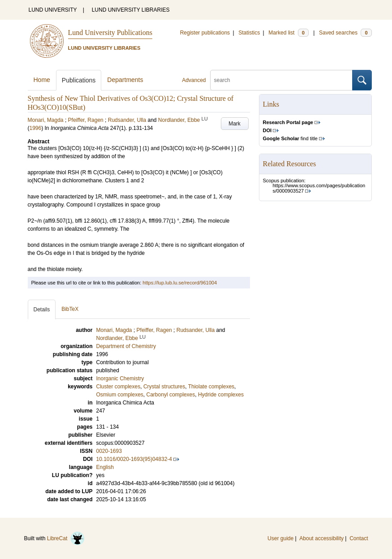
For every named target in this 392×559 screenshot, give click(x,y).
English (105, 467)
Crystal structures (164, 387)
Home (42, 80)
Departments (125, 80)
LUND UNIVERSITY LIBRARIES (131, 10)
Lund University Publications (110, 32)
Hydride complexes (221, 395)
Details (42, 310)
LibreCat (66, 538)
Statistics (249, 33)
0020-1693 (109, 451)
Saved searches (345, 33)
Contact (359, 538)
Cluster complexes (118, 387)
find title (290, 138)
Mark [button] (235, 124)
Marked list (288, 33)
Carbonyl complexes (171, 395)
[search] (281, 80)
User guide (280, 538)
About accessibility (321, 538)
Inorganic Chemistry (120, 378)
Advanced (194, 80)
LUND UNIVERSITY (53, 10)
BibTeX (70, 309)
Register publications (205, 33)
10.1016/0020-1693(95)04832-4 (134, 459)
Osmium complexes (120, 395)
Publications (79, 80)
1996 (36, 128)
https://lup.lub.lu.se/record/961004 (180, 283)
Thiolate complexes (211, 387)
